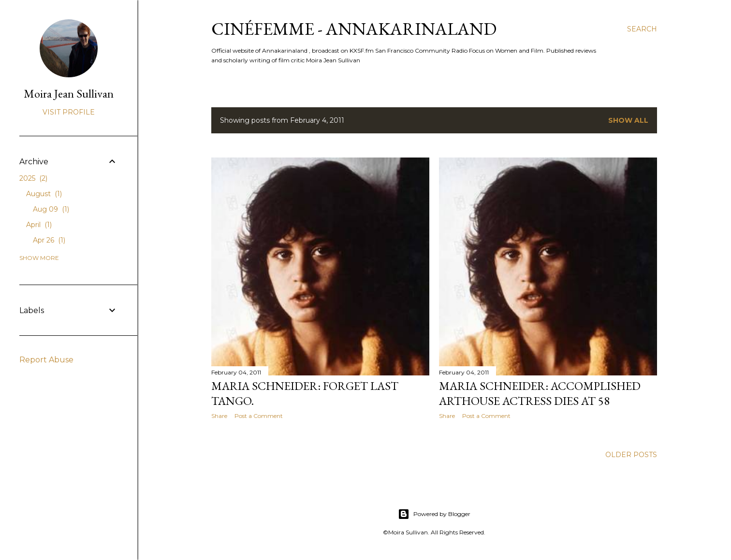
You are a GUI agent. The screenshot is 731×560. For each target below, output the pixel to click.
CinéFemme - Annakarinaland (354, 29)
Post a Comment (259, 416)
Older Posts (631, 455)
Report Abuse (46, 360)
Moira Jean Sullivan (69, 93)
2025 (33, 178)
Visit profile (69, 112)
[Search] (642, 29)
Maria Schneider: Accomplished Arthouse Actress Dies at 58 (540, 393)
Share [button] (219, 416)
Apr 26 (49, 240)
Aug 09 (51, 209)
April (39, 225)
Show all (628, 120)
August (44, 194)
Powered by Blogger (434, 514)
